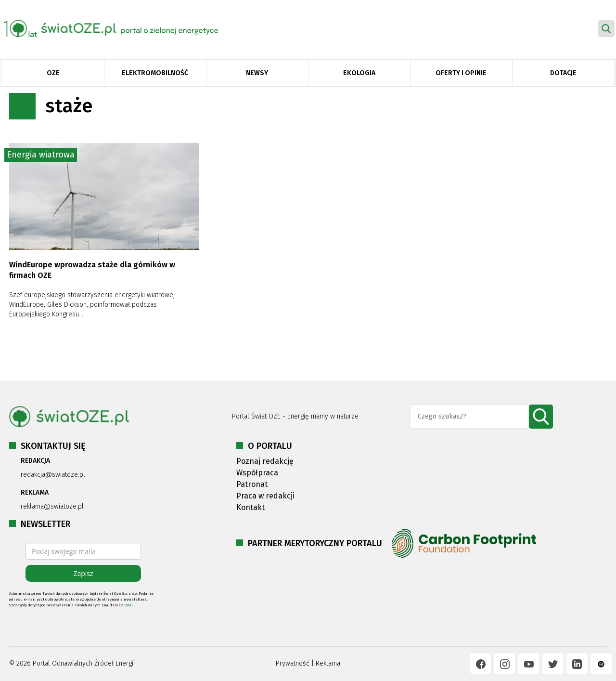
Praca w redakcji (265, 496)
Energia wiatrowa (41, 155)
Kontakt (250, 507)
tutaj (128, 605)
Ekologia (359, 73)
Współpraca (257, 473)
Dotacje (563, 73)
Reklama (328, 663)
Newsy (257, 73)
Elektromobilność (155, 73)
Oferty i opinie (461, 73)
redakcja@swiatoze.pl (53, 475)
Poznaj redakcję (265, 461)
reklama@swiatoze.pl (52, 506)
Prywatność (293, 663)
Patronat (252, 484)
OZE (53, 73)
